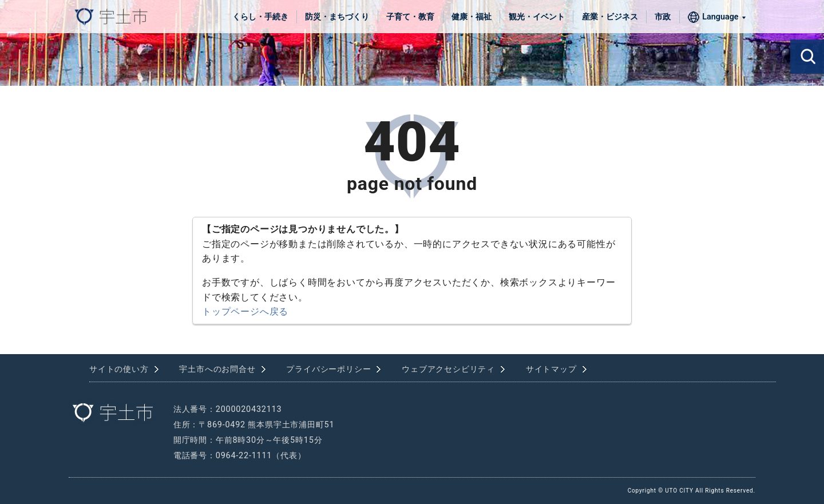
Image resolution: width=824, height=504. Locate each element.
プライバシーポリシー (328, 369)
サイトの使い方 (119, 369)
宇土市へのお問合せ (217, 369)
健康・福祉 (472, 17)
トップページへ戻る (245, 311)
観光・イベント (537, 17)
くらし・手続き (260, 17)
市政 (663, 17)
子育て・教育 (410, 17)
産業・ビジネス (610, 17)
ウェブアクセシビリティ (448, 369)
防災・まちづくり (337, 17)
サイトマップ (551, 369)
